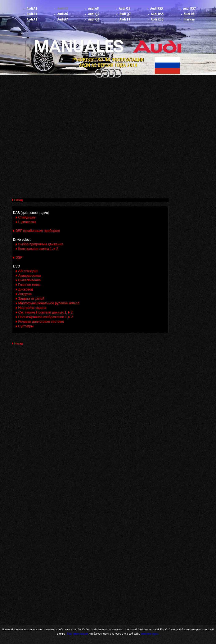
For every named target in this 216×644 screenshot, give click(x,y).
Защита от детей (31, 299)
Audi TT (125, 19)
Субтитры (26, 326)
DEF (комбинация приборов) (38, 231)
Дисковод (26, 289)
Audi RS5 (157, 14)
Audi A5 (63, 8)
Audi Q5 (125, 8)
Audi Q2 (94, 14)
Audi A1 (32, 8)
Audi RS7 (190, 8)
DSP (19, 258)
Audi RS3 (157, 8)
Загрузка (25, 294)
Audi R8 (189, 14)
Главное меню (29, 285)
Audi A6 (63, 14)
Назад (18, 200)
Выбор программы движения (41, 244)
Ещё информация (77, 634)
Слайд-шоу (27, 217)
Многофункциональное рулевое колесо (49, 303)
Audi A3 (32, 14)
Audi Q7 (125, 14)
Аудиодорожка (30, 276)
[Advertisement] (108, 110)
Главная (189, 19)
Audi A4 (32, 19)
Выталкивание (29, 280)
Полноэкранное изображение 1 (42, 317)
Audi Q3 (94, 19)
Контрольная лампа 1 (35, 249)
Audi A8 (93, 8)
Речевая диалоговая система (41, 322)
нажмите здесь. (150, 634)
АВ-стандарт (28, 271)
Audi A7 (63, 19)
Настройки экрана (32, 308)
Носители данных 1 (42, 312)
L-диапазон (27, 222)
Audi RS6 (157, 19)
